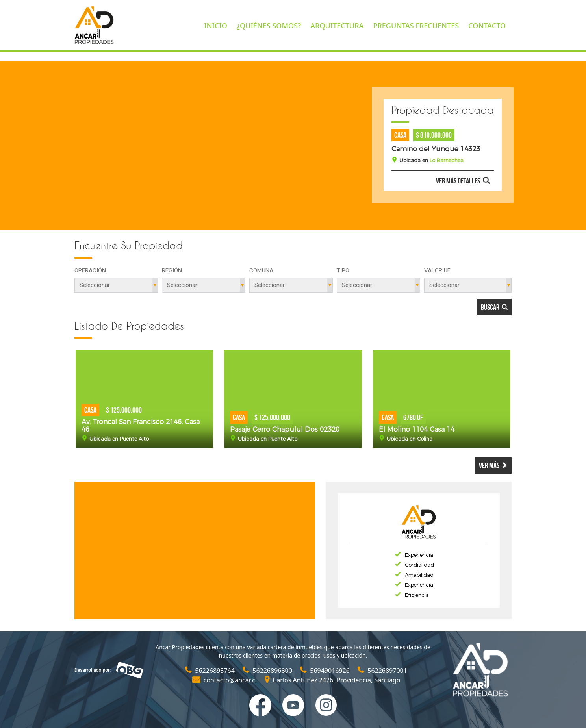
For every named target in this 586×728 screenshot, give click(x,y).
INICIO (216, 26)
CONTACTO (487, 26)
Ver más (493, 465)
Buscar (494, 307)
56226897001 (382, 671)
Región (172, 270)
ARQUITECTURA (337, 26)
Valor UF (437, 270)
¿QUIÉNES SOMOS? (269, 26)
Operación (90, 270)
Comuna (261, 270)
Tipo (343, 270)
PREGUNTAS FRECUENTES (416, 26)
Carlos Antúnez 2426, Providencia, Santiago (332, 680)
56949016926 (326, 671)
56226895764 (211, 671)
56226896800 (268, 671)
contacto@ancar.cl (225, 680)
